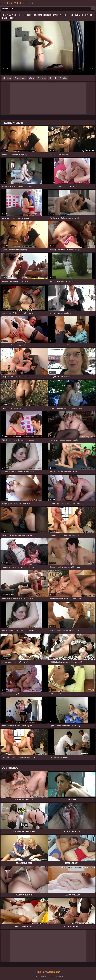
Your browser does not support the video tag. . (48, 48)
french (54, 78)
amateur (43, 78)
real (33, 78)
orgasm (8, 78)
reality (64, 78)
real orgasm (21, 78)
